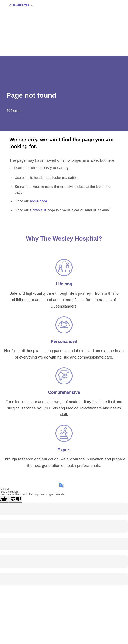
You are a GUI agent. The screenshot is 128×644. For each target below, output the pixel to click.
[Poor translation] (16, 499)
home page (39, 201)
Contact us (38, 210)
